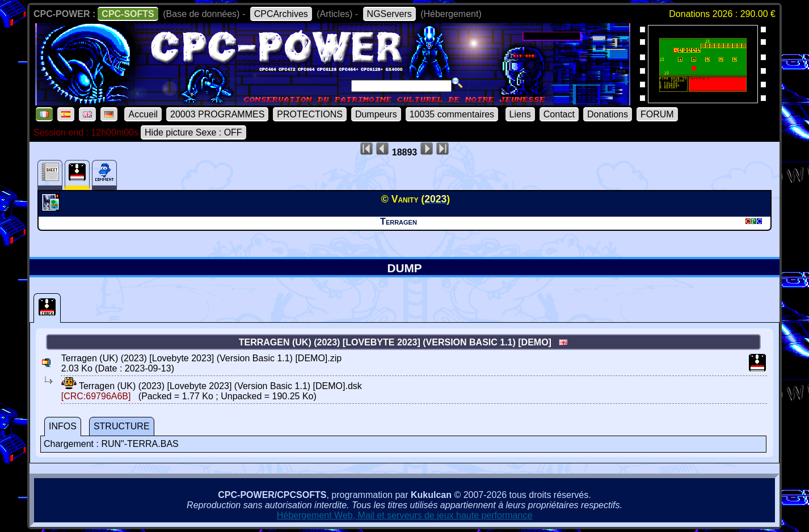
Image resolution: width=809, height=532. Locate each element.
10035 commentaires (452, 114)
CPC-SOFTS (128, 14)
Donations (608, 114)
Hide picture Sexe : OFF (193, 132)
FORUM (657, 114)
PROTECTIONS (310, 114)
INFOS (63, 426)
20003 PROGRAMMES (217, 114)
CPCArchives (281, 14)
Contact (559, 114)
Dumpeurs (376, 114)
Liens (520, 114)
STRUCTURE (122, 426)
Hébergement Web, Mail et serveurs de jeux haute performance (405, 515)
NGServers (389, 14)
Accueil (143, 114)
